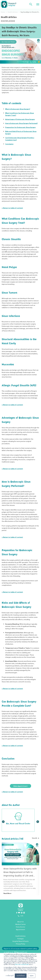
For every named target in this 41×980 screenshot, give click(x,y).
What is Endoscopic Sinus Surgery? (18, 109)
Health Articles (13, 12)
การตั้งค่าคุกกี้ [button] (10, 976)
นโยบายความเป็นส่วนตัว (22, 964)
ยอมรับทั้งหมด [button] (21, 976)
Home (3, 12)
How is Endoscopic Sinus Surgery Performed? (21, 123)
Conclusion (9, 144)
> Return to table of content (12, 208)
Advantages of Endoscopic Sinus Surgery (20, 119)
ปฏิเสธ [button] (32, 976)
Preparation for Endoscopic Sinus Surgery (20, 127)
